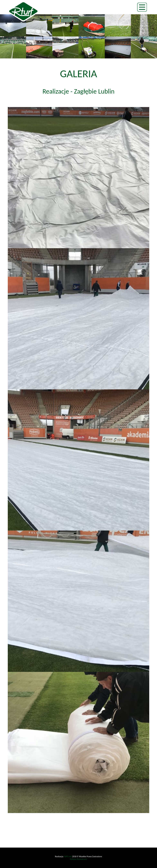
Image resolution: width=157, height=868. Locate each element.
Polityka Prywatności (78, 859)
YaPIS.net (68, 856)
